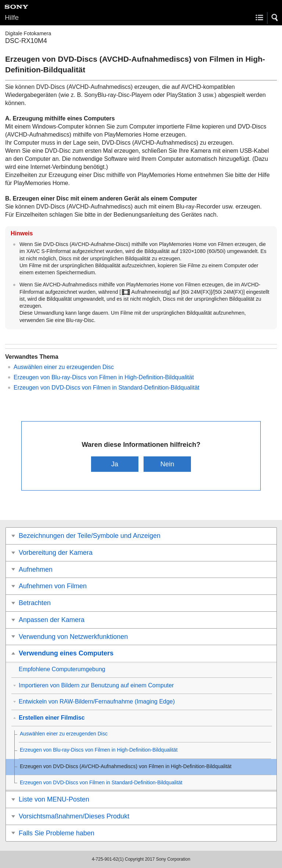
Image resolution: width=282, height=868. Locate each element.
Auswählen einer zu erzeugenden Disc (64, 367)
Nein (167, 464)
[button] (275, 18)
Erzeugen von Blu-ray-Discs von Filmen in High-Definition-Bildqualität (104, 377)
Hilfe (12, 17)
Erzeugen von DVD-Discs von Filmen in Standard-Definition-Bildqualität (106, 388)
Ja (115, 464)
